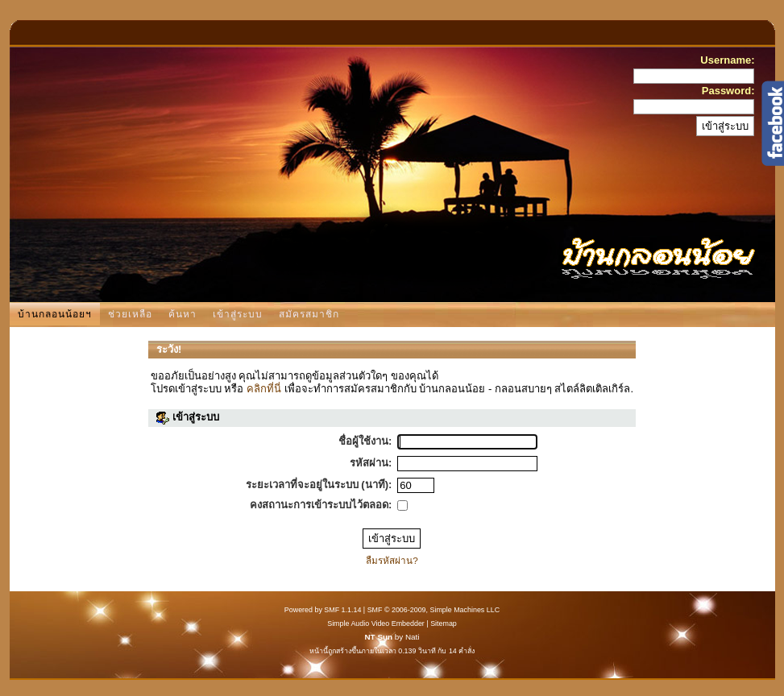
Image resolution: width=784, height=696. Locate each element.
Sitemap (444, 623)
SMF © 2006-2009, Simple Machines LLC (433, 610)
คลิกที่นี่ (264, 389)
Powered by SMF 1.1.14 (323, 610)
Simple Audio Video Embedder (376, 623)
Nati (413, 637)
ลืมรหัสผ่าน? (392, 560)
